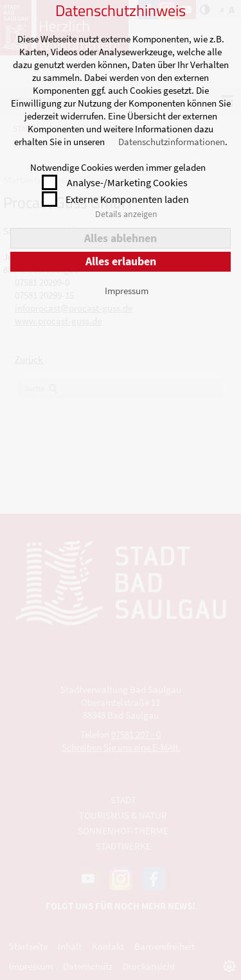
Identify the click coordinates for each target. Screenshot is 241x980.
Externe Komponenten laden (127, 199)
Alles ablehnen (121, 238)
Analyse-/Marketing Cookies (127, 182)
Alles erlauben (121, 261)
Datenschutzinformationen (172, 142)
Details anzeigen (126, 214)
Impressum (127, 291)
